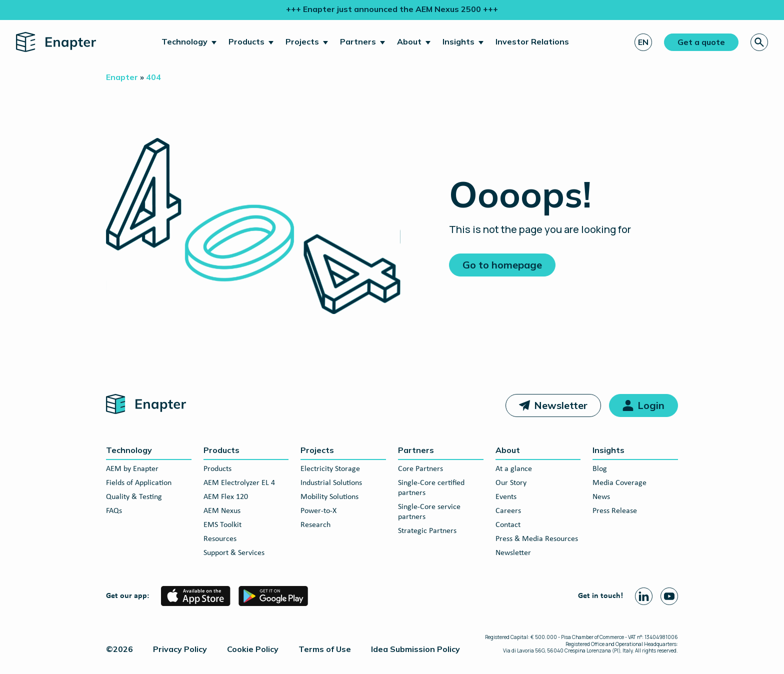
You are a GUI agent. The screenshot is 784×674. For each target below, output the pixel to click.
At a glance (514, 469)
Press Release (615, 511)
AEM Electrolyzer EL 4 (239, 483)
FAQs (114, 511)
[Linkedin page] (644, 596)
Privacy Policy (180, 649)
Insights (458, 41)
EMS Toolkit (222, 525)
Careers (508, 511)
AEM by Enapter (132, 469)
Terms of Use (325, 649)
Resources (220, 539)
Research (315, 525)
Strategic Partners (427, 531)
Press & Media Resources (537, 539)
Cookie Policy (253, 649)
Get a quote (701, 42)
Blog (600, 469)
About (409, 41)
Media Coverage (619, 483)
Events (506, 497)
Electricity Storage (330, 469)
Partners (358, 41)
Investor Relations (532, 41)
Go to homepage (502, 265)
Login (651, 405)
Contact (508, 525)
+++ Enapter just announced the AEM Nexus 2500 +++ (392, 9)
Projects (302, 41)
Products (246, 41)
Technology (184, 41)
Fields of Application (139, 483)
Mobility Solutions (329, 497)
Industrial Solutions (331, 483)
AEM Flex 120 (226, 497)
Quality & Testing (134, 497)
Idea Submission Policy (415, 649)
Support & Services (234, 553)
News (601, 497)
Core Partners (420, 469)
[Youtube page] (669, 596)
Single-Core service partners (429, 512)
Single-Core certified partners (431, 488)
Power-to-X (318, 511)
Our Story (511, 483)
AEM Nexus (222, 511)
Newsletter (561, 405)
